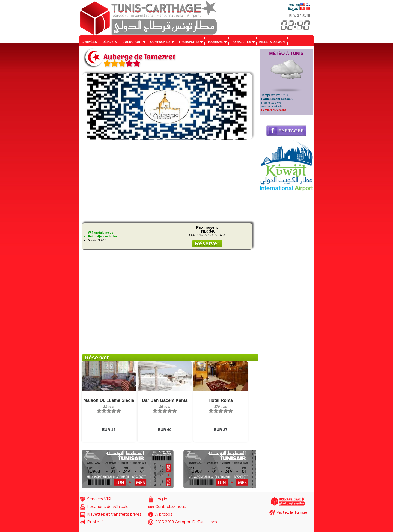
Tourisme (215, 42)
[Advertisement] (169, 181)
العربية (294, 8)
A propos (164, 514)
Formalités (241, 42)
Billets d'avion (272, 42)
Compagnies (160, 42)
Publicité (95, 522)
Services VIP (99, 499)
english (295, 5)
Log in (161, 499)
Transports (189, 42)
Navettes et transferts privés (114, 514)
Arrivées (89, 42)
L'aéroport (132, 42)
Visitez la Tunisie (292, 512)
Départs (110, 42)
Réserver (207, 243)
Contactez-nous (171, 507)
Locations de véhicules (109, 507)
